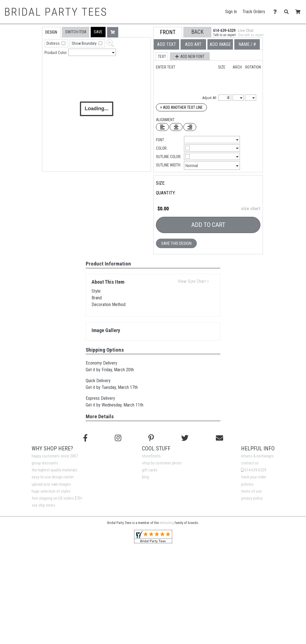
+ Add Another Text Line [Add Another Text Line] (181, 107)
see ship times (43, 505)
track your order (254, 477)
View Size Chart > (193, 281)
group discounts (45, 463)
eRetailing (167, 523)
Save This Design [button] (176, 243)
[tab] (30, 63)
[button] (98, 32)
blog (145, 477)
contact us (250, 463)
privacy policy (252, 498)
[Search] (288, 12)
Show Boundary (85, 43)
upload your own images (51, 484)
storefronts (151, 456)
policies (247, 484)
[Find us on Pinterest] (151, 438)
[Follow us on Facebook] (85, 438)
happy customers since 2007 (55, 456)
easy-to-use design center (53, 477)
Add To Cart (208, 225)
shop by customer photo (162, 463)
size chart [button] (251, 209)
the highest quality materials (54, 470)
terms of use (251, 491)
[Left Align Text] (162, 127)
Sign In (231, 12)
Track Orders (254, 12)
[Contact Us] (276, 12)
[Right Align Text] (190, 127)
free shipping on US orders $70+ (57, 498)
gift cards (150, 470)
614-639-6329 (254, 470)
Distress (53, 43)
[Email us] (219, 438)
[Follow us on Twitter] (185, 438)
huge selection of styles (51, 491)
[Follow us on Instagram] (118, 438)
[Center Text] (176, 127)
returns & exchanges (257, 456)
